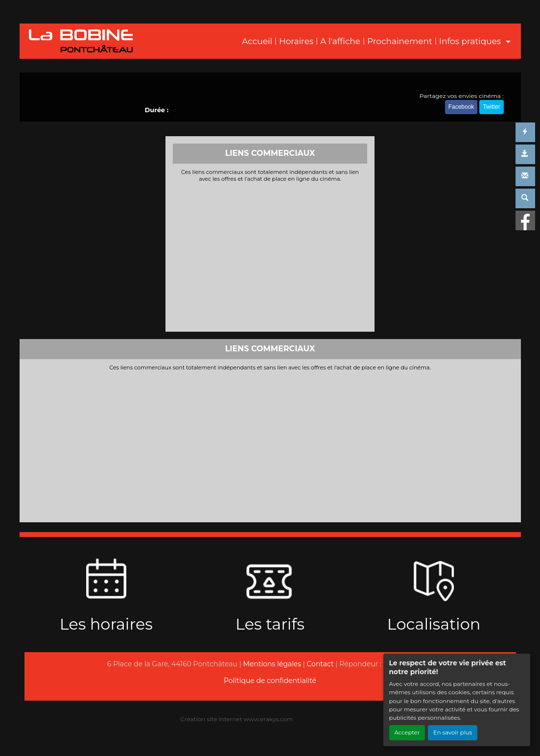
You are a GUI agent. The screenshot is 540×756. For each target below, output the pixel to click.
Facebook (461, 107)
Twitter (491, 107)
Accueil (257, 41)
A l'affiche (340, 41)
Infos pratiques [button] (471, 41)
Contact (320, 664)
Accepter (407, 732)
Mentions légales (272, 664)
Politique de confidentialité (270, 681)
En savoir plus (453, 732)
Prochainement (400, 41)
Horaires (296, 41)
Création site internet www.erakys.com (236, 719)
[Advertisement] (270, 256)
